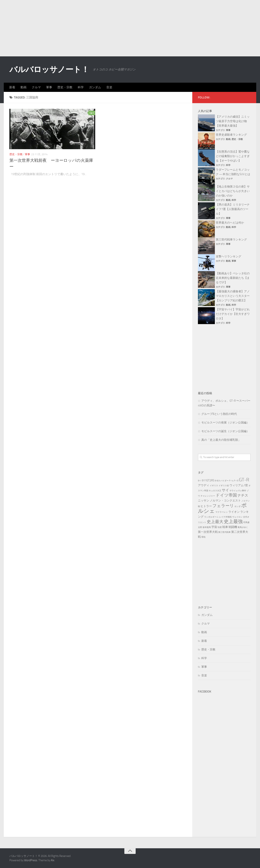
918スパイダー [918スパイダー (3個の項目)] (222, 481)
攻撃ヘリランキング (228, 256)
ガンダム (95, 87)
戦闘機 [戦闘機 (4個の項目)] (233, 527)
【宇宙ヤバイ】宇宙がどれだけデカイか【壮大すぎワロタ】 (233, 314)
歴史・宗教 (65, 87)
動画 (24, 87)
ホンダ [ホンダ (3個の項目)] (238, 506)
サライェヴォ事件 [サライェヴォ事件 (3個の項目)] (238, 491)
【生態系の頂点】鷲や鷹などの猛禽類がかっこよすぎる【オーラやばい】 (233, 156)
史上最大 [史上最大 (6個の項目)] (215, 522)
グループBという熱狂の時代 (219, 414)
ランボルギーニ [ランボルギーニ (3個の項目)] (211, 517)
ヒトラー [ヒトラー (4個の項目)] (206, 506)
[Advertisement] (130, 28)
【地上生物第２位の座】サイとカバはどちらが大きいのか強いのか (233, 191)
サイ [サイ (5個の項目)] (225, 490)
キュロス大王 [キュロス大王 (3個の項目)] (215, 491)
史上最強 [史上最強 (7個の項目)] (233, 521)
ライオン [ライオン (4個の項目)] (234, 512)
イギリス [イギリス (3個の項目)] (214, 486)
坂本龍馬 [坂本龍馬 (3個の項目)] (207, 527)
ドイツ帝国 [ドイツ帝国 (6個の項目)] (226, 495)
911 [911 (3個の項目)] (200, 481)
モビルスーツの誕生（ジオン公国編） (225, 431)
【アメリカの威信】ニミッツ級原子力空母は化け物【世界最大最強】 (233, 121)
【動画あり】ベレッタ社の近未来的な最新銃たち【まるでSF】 (233, 278)
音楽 (109, 87)
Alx (53, 860)
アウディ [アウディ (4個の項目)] (204, 485)
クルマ (36, 87)
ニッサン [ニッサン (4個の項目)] (204, 501)
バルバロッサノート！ (49, 70)
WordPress (31, 860)
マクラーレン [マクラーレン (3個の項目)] (222, 512)
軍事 (49, 87)
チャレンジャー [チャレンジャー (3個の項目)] (208, 496)
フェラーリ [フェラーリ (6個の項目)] (223, 506)
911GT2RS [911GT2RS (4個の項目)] (208, 480)
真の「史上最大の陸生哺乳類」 (221, 440)
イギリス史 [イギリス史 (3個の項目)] (224, 486)
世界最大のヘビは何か (230, 223)
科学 (81, 87)
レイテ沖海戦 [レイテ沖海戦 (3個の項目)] (225, 517)
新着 (12, 87)
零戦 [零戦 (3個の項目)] (203, 537)
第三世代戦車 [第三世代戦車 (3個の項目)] (224, 532)
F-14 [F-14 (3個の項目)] (231, 481)
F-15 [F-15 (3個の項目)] (236, 481)
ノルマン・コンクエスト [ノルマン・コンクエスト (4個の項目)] (225, 501)
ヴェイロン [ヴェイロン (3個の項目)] (237, 517)
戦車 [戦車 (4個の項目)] (225, 527)
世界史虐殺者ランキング (231, 135)
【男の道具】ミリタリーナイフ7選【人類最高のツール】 (233, 209)
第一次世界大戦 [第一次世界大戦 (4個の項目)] (208, 532)
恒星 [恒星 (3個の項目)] (220, 527)
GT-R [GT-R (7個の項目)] (244, 480)
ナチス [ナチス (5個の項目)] (243, 495)
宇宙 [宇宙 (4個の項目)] (214, 527)
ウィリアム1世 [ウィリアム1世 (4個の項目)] (239, 485)
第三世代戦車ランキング (231, 240)
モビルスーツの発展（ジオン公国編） (225, 423)
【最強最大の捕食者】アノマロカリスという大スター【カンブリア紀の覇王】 (233, 296)
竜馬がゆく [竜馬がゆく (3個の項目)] (243, 527)
